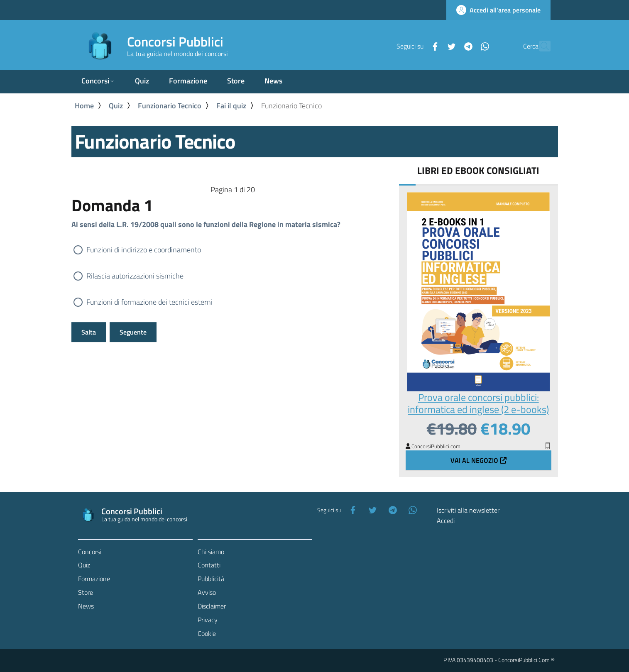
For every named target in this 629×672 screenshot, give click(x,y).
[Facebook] (417, 46)
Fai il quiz (231, 106)
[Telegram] (450, 46)
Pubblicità (211, 579)
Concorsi (90, 552)
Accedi (446, 520)
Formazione (94, 579)
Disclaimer (212, 606)
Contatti (209, 565)
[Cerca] (541, 46)
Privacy (208, 620)
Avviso (207, 592)
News (86, 606)
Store (86, 592)
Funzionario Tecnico (170, 106)
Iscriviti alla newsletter (468, 510)
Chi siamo (211, 552)
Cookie (207, 633)
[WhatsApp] (467, 46)
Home (84, 106)
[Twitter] (434, 46)
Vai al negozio (478, 460)
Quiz (116, 106)
